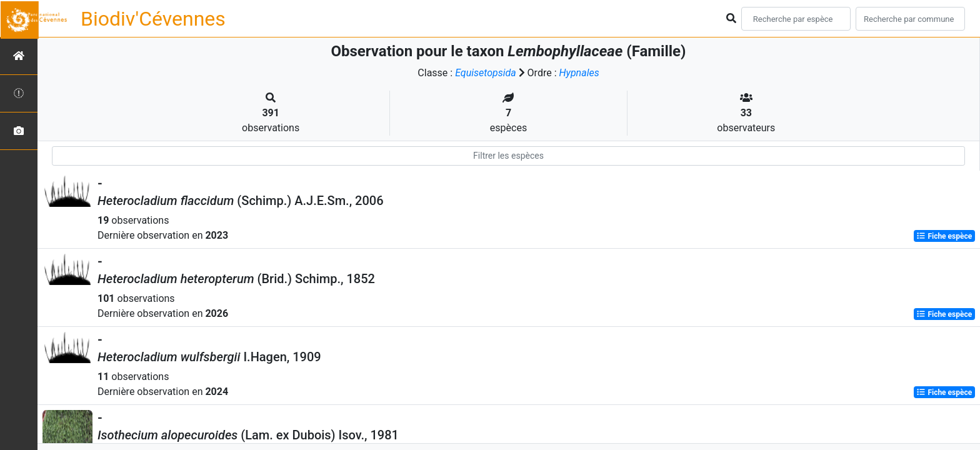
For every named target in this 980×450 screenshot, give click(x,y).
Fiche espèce (944, 236)
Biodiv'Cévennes (153, 19)
